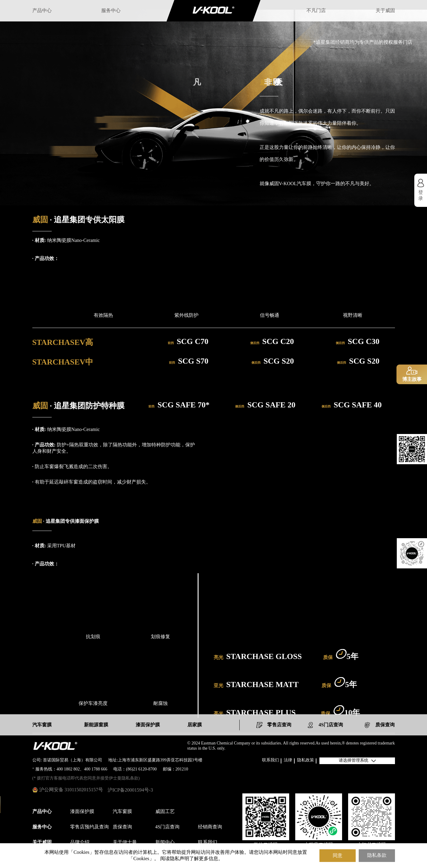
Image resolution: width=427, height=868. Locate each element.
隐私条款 (377, 855)
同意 (338, 855)
